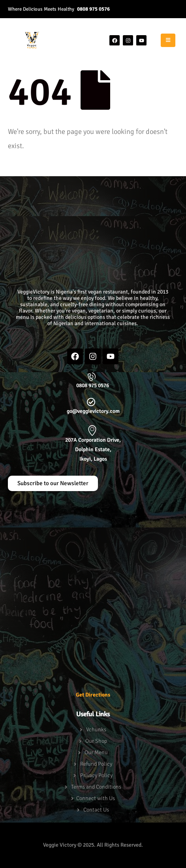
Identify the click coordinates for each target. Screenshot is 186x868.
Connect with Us (96, 798)
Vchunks (96, 730)
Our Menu (96, 752)
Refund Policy (96, 764)
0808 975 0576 (93, 9)
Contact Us (96, 810)
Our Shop (96, 741)
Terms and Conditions (96, 787)
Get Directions (93, 695)
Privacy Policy (96, 775)
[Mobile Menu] (168, 40)
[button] (93, 189)
